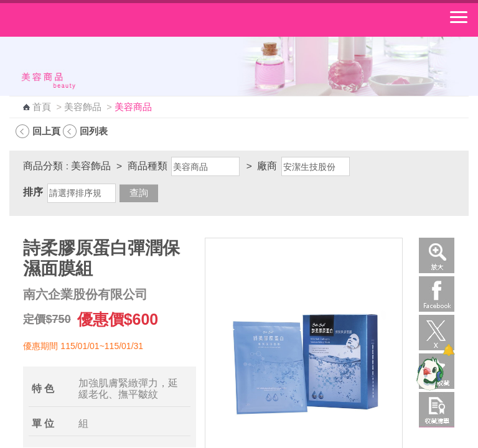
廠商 (267, 166)
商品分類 (43, 166)
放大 (437, 255)
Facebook (437, 294)
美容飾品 (83, 107)
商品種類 (148, 166)
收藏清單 (437, 410)
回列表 (94, 131)
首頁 (42, 107)
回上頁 (46, 131)
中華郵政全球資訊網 (78, 20)
